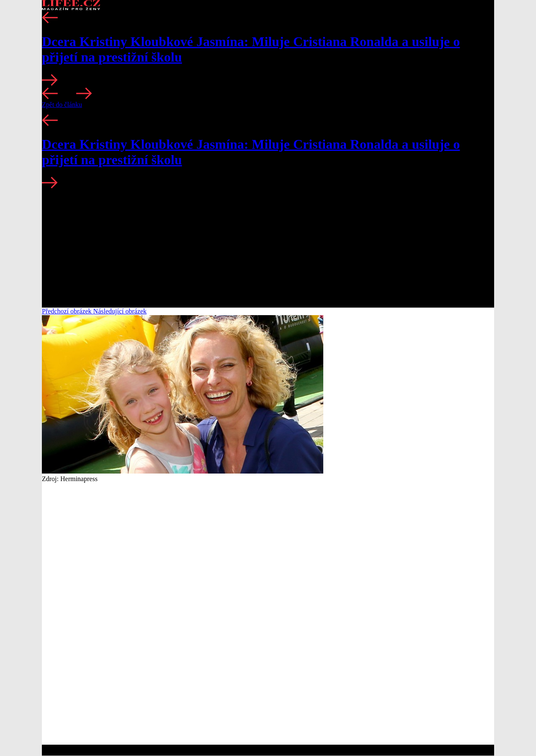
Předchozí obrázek (68, 311)
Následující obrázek (120, 311)
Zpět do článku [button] (62, 105)
